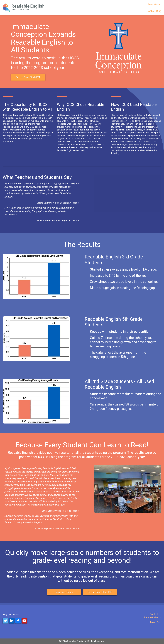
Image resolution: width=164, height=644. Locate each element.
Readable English (76, 641)
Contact (158, 4)
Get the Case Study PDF (28, 77)
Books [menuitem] (150, 11)
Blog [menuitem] (159, 11)
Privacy (153, 622)
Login (151, 4)
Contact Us (156, 614)
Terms (159, 622)
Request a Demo (64, 592)
